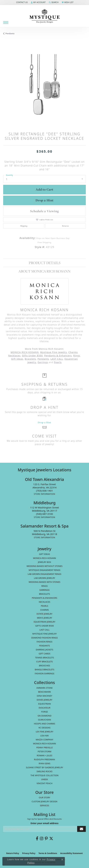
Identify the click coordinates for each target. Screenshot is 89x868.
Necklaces (14, 356)
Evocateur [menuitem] (45, 708)
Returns (66, 226)
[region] (44, 86)
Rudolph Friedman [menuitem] (45, 759)
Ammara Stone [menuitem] (44, 688)
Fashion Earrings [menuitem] (44, 673)
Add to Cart (44, 189)
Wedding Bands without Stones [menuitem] (44, 566)
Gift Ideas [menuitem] (44, 554)
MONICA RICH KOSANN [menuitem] (44, 558)
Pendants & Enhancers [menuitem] (45, 598)
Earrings (43, 362)
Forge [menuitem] (44, 712)
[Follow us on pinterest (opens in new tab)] (46, 839)
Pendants (10, 34)
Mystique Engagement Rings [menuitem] (44, 570)
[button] (22, 2)
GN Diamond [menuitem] (44, 716)
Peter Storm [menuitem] (44, 751)
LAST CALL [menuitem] (44, 630)
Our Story (45, 797)
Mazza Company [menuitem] (44, 740)
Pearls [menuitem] (44, 606)
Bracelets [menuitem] (44, 594)
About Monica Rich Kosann (44, 271)
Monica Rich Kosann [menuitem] (44, 744)
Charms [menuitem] (44, 610)
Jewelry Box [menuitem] (44, 562)
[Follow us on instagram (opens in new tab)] (42, 839)
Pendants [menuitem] (45, 646)
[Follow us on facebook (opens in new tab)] (37, 839)
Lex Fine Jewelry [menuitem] (44, 732)
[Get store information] (44, 494)
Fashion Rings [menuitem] (44, 642)
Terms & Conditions (48, 853)
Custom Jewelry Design (45, 801)
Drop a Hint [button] (44, 200)
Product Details (45, 263)
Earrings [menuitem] (45, 590)
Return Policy (13, 853)
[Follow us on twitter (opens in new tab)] (51, 839)
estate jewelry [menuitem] (44, 614)
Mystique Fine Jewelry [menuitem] (44, 634)
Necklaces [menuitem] (45, 602)
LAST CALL (57, 359)
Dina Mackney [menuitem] (44, 696)
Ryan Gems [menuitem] (44, 763)
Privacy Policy (29, 853)
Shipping (24, 226)
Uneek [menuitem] (44, 779)
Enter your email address (44, 823)
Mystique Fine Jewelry (54, 352)
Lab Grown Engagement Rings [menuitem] (44, 574)
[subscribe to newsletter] (81, 829)
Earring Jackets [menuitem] (44, 650)
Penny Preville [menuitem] (44, 748)
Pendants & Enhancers (58, 356)
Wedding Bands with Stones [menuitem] (44, 582)
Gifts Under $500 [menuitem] (44, 626)
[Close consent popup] (62, 860)
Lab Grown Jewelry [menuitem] (44, 578)
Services (44, 805)
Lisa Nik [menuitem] (44, 736)
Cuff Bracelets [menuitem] (44, 662)
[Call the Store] (45, 491)
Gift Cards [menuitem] (44, 654)
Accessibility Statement (71, 853)
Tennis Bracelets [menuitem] (44, 658)
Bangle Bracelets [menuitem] (44, 670)
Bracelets (30, 359)
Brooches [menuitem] (44, 666)
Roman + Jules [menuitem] (45, 755)
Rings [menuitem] (45, 586)
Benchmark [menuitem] (44, 692)
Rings (77, 356)
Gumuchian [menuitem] (45, 720)
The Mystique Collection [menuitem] (45, 775)
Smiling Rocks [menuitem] (45, 771)
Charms (73, 352)
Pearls (58, 362)
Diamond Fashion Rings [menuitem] (44, 638)
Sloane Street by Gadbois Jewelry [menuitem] (44, 767)
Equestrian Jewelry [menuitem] (45, 622)
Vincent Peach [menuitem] (44, 783)
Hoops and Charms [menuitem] (45, 724)
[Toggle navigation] (6, 23)
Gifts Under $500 (32, 356)
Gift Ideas (17, 359)
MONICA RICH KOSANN (25, 352)
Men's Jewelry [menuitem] (45, 618)
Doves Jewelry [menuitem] (44, 700)
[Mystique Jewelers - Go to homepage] (44, 16)
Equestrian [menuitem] (44, 704)
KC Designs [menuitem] (44, 728)
